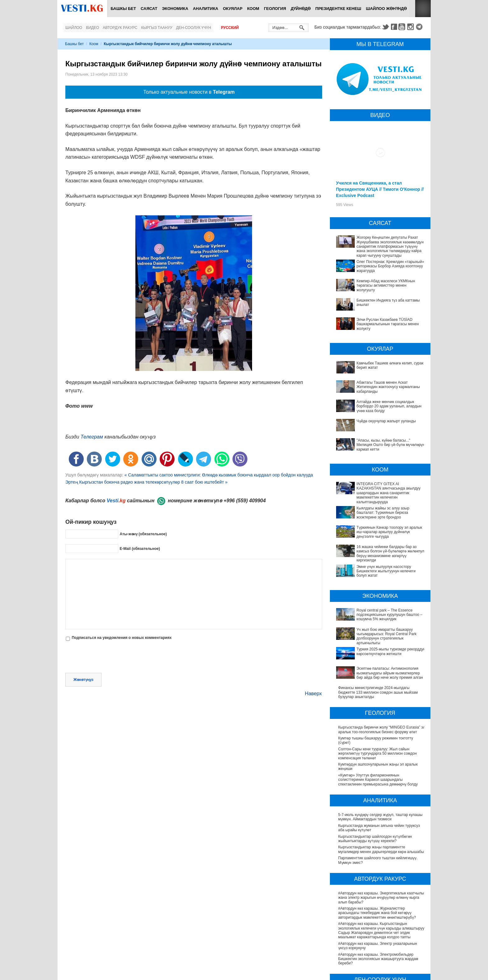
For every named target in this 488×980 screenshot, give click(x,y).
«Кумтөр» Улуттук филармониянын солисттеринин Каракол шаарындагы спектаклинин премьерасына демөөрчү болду (378, 720)
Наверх (313, 694)
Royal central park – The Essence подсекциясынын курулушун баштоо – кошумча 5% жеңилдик (382, 578)
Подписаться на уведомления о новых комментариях (122, 638)
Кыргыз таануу (157, 28)
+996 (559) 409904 (245, 501)
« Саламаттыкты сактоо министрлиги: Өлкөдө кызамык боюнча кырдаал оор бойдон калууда (219, 475)
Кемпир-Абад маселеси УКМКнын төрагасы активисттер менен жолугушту (386, 286)
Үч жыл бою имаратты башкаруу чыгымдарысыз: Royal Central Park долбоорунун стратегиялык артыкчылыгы (381, 591)
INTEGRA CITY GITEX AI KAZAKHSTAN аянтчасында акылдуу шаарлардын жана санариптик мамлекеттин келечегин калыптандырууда (374, 491)
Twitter (385, 27)
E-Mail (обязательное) (140, 548)
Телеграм (92, 437)
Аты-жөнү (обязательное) (143, 534)
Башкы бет (123, 9)
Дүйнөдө (301, 9)
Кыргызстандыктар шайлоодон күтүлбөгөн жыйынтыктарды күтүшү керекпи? (375, 779)
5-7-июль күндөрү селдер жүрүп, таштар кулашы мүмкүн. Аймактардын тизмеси (380, 757)
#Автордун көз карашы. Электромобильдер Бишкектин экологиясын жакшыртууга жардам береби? (378, 899)
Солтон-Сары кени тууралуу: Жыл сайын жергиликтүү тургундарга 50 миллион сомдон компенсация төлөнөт (378, 694)
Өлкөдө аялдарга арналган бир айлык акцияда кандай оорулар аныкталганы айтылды (379, 963)
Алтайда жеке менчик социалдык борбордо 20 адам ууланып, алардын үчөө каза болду (389, 406)
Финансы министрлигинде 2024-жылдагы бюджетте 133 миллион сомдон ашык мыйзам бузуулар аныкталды (378, 633)
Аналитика (206, 9)
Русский (230, 28)
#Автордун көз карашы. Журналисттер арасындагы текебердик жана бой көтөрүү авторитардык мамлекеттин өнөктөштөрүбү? (377, 853)
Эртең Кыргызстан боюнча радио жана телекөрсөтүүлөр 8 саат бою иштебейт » (146, 482)
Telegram (420, 27)
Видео (92, 28)
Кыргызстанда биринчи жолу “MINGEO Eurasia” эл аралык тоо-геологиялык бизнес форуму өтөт (382, 670)
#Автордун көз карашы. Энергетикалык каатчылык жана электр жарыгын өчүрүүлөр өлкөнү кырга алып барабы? (382, 838)
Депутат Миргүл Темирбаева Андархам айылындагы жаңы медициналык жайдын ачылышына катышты (374, 939)
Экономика (175, 9)
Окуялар (233, 9)
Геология (275, 9)
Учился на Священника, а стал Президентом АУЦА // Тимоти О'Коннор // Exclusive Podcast (380, 189)
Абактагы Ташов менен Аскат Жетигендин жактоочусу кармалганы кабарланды (388, 387)
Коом (253, 9)
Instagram (411, 27)
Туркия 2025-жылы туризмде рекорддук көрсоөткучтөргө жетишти (373, 604)
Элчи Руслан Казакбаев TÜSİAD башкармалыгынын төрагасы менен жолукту (388, 324)
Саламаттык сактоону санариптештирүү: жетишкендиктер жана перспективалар (373, 952)
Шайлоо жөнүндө (387, 9)
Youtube (403, 27)
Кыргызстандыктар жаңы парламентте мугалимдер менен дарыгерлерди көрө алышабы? (382, 790)
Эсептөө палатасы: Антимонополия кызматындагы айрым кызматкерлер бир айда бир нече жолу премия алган (382, 617)
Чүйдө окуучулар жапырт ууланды (386, 421)
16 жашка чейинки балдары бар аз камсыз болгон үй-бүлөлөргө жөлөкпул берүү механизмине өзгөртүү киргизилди (375, 530)
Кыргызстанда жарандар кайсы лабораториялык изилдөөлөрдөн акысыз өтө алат (380, 973)
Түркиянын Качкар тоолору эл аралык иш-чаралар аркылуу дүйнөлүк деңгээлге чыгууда (378, 517)
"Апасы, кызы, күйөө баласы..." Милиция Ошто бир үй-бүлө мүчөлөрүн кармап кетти (391, 445)
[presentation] (113, 658)
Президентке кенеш (338, 9)
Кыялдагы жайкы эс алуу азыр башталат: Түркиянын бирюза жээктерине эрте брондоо (377, 506)
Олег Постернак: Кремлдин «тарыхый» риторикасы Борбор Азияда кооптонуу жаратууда (390, 266)
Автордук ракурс (120, 28)
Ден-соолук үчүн (194, 28)
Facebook (394, 27)
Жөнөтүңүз (83, 680)
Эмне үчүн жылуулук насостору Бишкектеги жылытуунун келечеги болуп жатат (376, 543)
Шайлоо (74, 28)
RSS (423, 9)
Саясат (149, 9)
